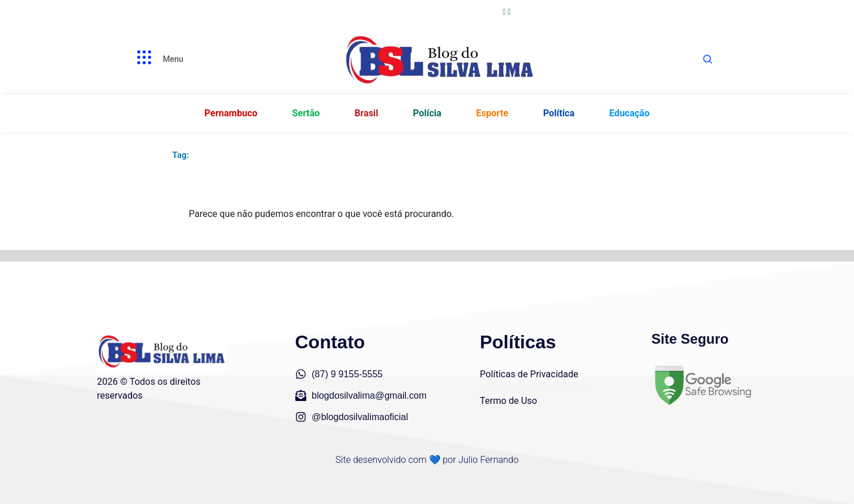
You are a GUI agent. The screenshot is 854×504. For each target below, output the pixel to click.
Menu (173, 59)
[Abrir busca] (708, 59)
